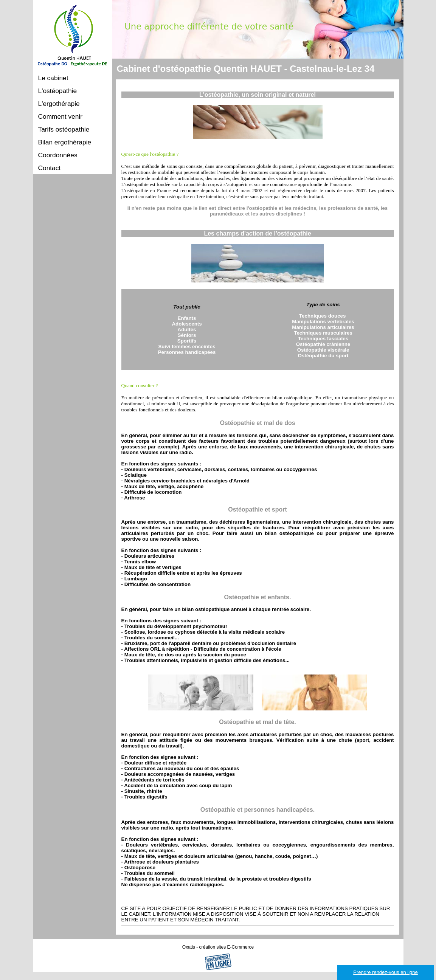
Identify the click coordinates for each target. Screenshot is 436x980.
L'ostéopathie (58, 91)
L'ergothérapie (59, 104)
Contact (50, 168)
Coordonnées (58, 155)
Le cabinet (53, 78)
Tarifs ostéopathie (64, 129)
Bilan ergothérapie (65, 142)
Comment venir (60, 116)
